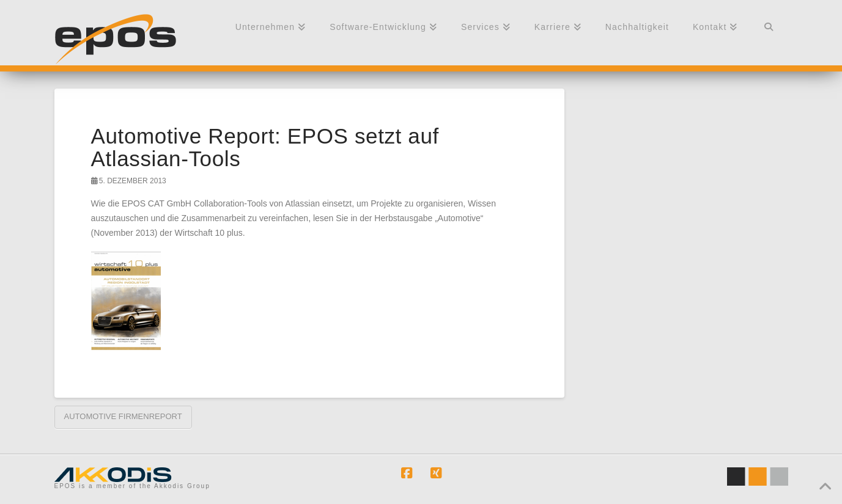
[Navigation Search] (768, 32)
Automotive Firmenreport (123, 416)
